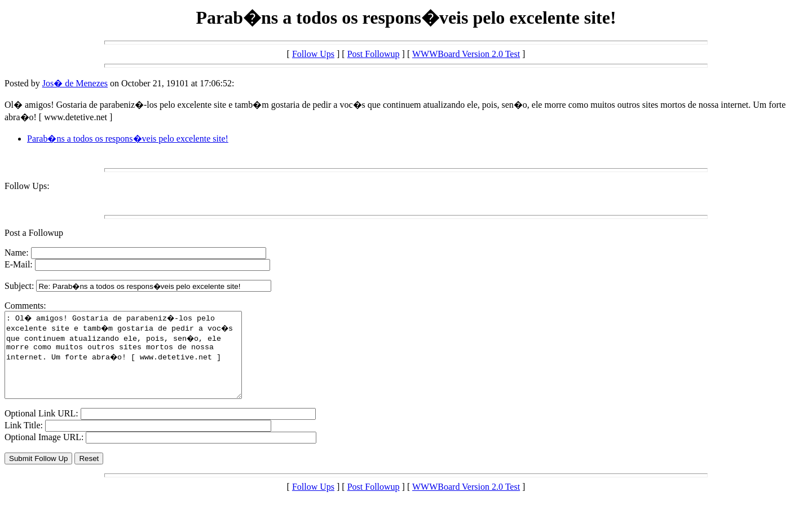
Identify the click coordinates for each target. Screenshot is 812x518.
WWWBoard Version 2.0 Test (466, 54)
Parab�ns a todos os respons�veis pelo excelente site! (128, 139)
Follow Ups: (27, 186)
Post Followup (374, 54)
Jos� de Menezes (75, 83)
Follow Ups (313, 54)
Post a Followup (34, 233)
